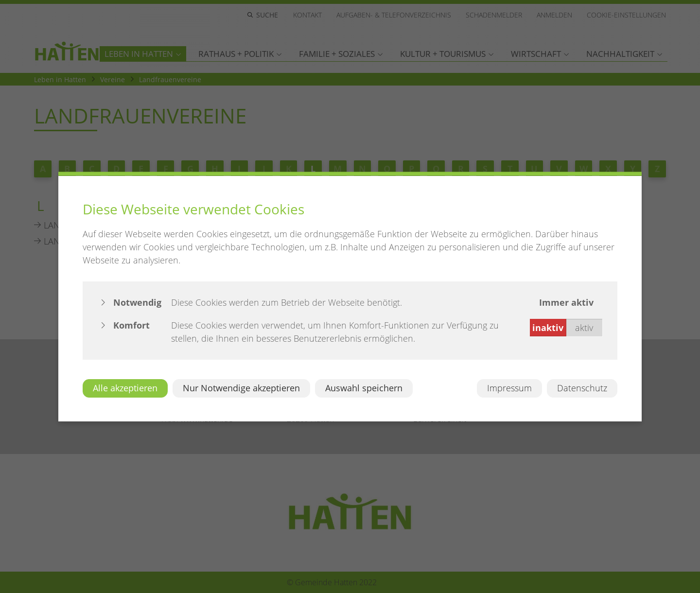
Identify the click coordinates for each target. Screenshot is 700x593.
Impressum (509, 388)
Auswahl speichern (364, 388)
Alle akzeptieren (125, 388)
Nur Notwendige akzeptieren (241, 388)
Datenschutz (582, 388)
